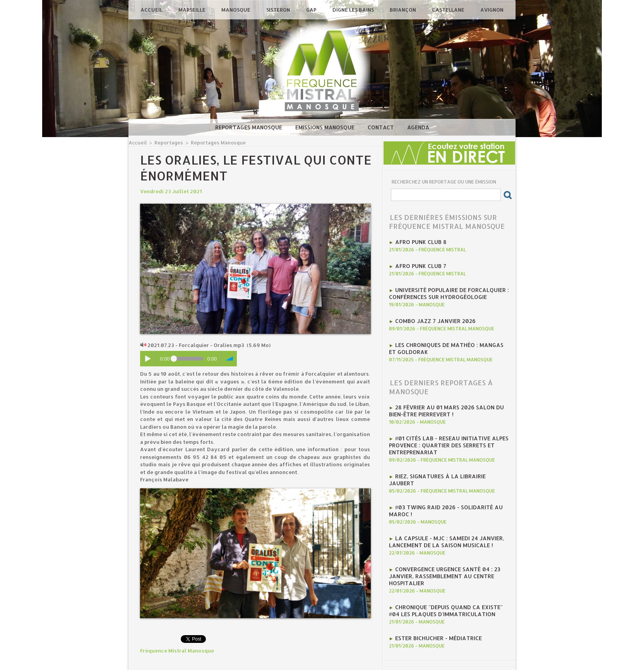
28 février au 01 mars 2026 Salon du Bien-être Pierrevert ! (442, 404)
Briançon (403, 10)
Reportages (167, 142)
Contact (382, 127)
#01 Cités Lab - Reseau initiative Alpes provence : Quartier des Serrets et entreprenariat (444, 437)
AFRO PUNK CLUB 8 (419, 241)
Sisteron (279, 10)
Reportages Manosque (249, 127)
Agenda (418, 127)
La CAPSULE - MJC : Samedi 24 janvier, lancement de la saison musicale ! (442, 522)
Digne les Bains (354, 10)
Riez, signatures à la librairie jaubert (449, 466)
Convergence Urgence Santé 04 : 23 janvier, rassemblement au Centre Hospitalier (441, 555)
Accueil (152, 10)
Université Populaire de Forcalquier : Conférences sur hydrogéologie (445, 291)
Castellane (449, 10)
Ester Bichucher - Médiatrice (436, 613)
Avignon (492, 10)
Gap (312, 10)
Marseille (193, 10)
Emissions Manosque (326, 127)
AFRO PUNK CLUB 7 (419, 265)
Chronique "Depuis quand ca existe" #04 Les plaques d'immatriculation (448, 587)
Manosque (236, 10)
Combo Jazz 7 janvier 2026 (432, 317)
